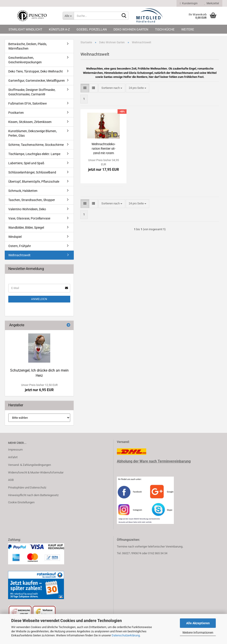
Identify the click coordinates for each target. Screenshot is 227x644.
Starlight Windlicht (25, 29)
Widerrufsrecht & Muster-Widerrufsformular (36, 472)
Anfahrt (13, 457)
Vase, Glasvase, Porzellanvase (29, 218)
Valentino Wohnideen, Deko (27, 209)
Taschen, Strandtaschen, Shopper (32, 200)
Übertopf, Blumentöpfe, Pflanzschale (34, 182)
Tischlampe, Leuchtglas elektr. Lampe (34, 154)
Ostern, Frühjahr (20, 246)
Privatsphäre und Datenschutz (27, 487)
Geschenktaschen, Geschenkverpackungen (25, 60)
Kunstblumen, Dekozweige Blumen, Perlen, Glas (33, 133)
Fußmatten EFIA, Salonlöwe (27, 103)
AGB (11, 480)
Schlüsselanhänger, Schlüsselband (32, 172)
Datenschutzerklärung (126, 635)
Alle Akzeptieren (198, 623)
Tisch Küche (165, 29)
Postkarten (16, 113)
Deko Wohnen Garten (131, 29)
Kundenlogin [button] (189, 3)
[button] (85, 88)
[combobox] (112, 88)
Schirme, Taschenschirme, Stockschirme (36, 145)
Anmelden (39, 299)
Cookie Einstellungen (21, 502)
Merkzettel (212, 3)
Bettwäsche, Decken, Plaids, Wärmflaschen (28, 46)
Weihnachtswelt (19, 255)
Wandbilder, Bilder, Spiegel (26, 228)
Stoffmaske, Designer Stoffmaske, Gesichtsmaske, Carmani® (32, 92)
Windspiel (15, 237)
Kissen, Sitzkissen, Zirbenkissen (30, 122)
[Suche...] (68, 16)
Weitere (188, 29)
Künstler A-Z (59, 29)
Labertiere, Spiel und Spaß (26, 163)
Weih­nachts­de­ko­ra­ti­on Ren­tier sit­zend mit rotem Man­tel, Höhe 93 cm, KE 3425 (104, 149)
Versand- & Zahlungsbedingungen (29, 465)
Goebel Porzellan (92, 29)
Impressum (15, 450)
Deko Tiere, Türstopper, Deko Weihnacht (36, 71)
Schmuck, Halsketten (23, 191)
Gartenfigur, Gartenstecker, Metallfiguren (37, 81)
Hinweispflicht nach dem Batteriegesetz (33, 495)
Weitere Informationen (198, 633)
